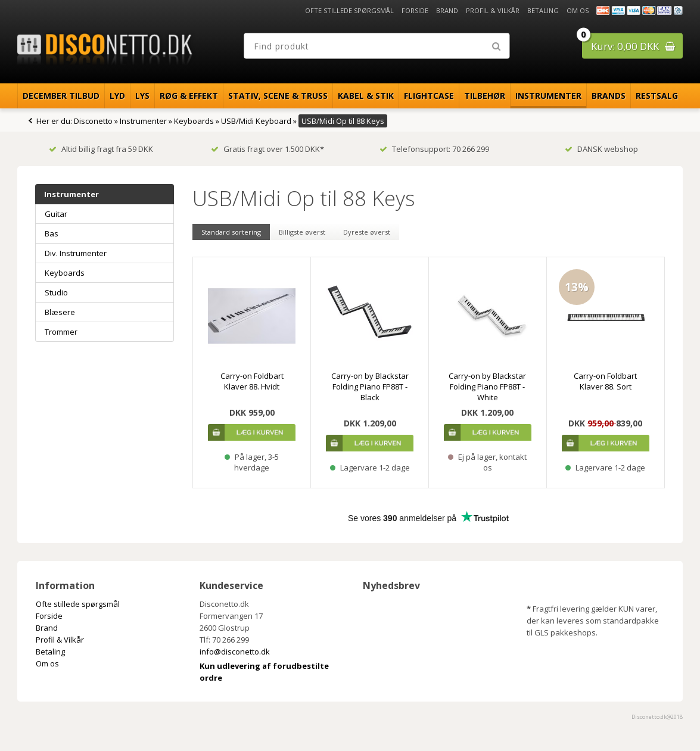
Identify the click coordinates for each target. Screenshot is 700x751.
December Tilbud (61, 96)
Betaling (543, 10)
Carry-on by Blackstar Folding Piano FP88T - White (487, 387)
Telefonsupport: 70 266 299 (434, 149)
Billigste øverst (302, 232)
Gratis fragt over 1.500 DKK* (267, 149)
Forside (415, 10)
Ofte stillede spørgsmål (349, 10)
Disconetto (93, 121)
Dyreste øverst (367, 232)
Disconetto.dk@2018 (657, 717)
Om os (578, 10)
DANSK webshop (601, 149)
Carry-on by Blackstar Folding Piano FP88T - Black (370, 387)
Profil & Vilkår (493, 10)
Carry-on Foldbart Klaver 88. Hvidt (252, 381)
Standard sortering (231, 232)
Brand (447, 10)
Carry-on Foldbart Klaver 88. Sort (605, 381)
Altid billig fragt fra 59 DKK (101, 149)
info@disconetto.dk (235, 652)
